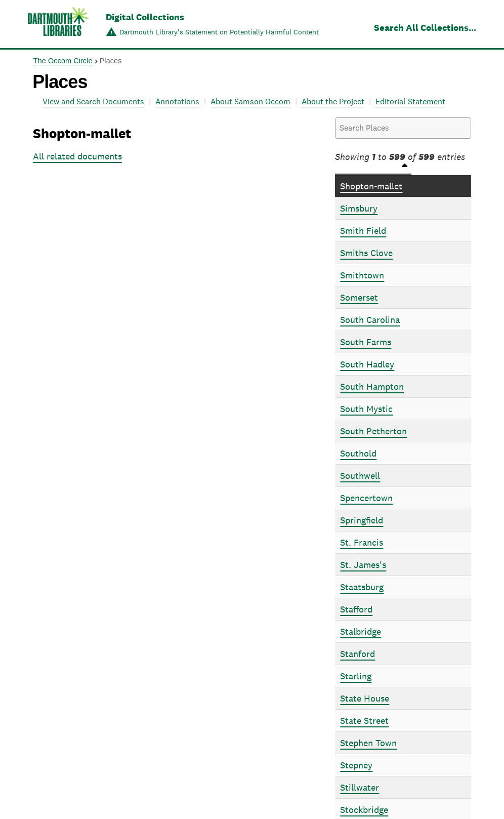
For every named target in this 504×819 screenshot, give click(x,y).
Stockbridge (364, 810)
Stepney (356, 765)
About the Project (333, 101)
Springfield (362, 520)
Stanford (358, 654)
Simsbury (359, 208)
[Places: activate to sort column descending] (403, 169)
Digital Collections (145, 17)
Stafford (356, 609)
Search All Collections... (425, 28)
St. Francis (362, 542)
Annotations (177, 101)
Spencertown (366, 498)
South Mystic (366, 409)
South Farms (366, 342)
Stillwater (360, 787)
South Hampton (372, 386)
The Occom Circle (63, 61)
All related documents (77, 156)
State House (365, 698)
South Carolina (370, 320)
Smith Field (363, 231)
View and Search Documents (93, 101)
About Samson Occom (250, 101)
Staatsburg (362, 587)
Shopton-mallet (371, 186)
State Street (364, 721)
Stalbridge (361, 631)
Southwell (360, 476)
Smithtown (362, 275)
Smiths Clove (366, 253)
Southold (358, 453)
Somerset (359, 297)
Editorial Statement (410, 101)
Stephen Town (368, 743)
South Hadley (367, 364)
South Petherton (373, 431)
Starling (356, 676)
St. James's (363, 565)
